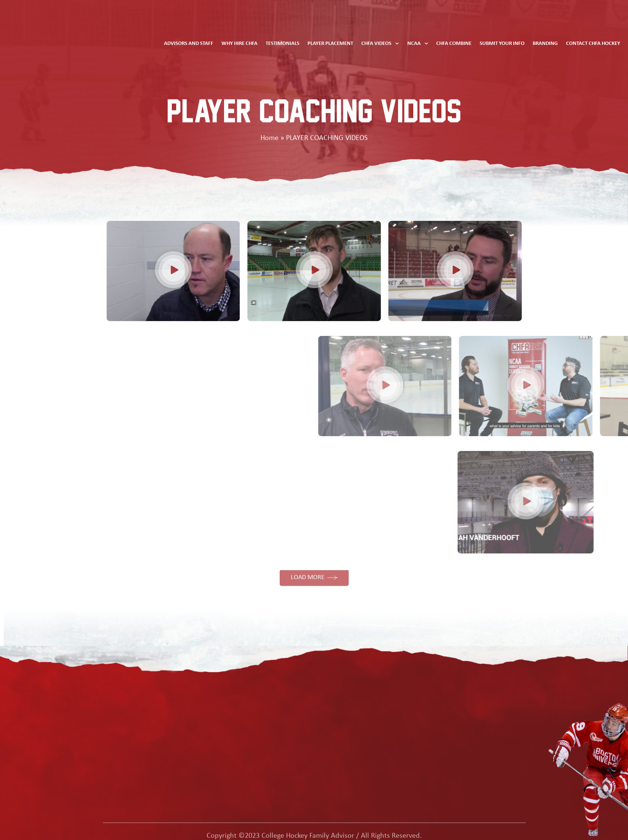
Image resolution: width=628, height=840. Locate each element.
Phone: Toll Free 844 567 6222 (531, 707)
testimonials (147, 713)
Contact (403, 713)
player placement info (159, 728)
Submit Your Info (502, 44)
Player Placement (330, 44)
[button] (153, 271)
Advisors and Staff (189, 44)
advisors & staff (414, 698)
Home (269, 138)
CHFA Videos (380, 44)
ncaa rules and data (157, 698)
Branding (545, 44)
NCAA (418, 44)
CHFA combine (150, 744)
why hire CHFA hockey (161, 759)
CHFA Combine (454, 44)
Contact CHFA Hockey (593, 44)
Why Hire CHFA (239, 44)
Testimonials (282, 44)
